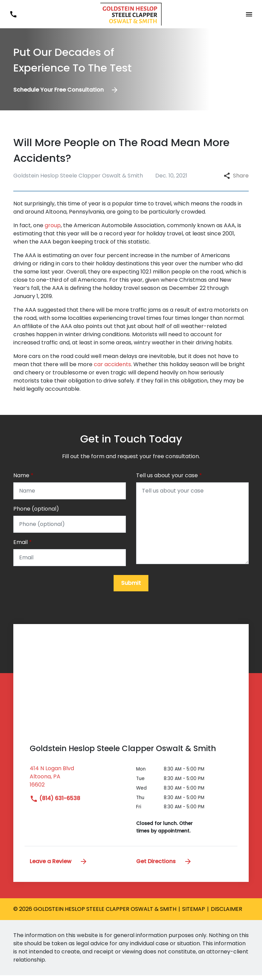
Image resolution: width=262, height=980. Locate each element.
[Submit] (131, 588)
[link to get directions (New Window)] (78, 784)
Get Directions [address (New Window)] (164, 866)
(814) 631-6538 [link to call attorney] (55, 803)
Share (236, 176)
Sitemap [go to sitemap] (194, 914)
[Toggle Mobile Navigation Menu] (249, 14)
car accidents (112, 364)
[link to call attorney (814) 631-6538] (13, 14)
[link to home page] (131, 14)
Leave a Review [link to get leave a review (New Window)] (59, 866)
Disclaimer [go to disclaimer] (227, 914)
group (53, 225)
